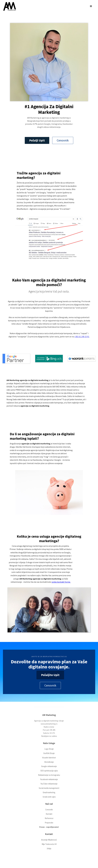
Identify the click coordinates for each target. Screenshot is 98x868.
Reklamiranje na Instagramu (49, 775)
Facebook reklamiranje (49, 779)
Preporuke (49, 823)
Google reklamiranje (49, 766)
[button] (91, 6)
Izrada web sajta (49, 797)
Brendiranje (49, 762)
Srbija (49, 848)
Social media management (49, 788)
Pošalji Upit (37, 140)
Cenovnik (63, 140)
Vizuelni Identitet (49, 758)
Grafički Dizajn (49, 753)
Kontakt (49, 814)
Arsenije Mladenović (49, 840)
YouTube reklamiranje (49, 784)
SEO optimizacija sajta (49, 771)
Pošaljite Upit (50, 675)
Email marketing (49, 792)
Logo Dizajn (49, 749)
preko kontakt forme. (61, 582)
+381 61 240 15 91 (82, 337)
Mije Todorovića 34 (49, 844)
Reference (49, 818)
